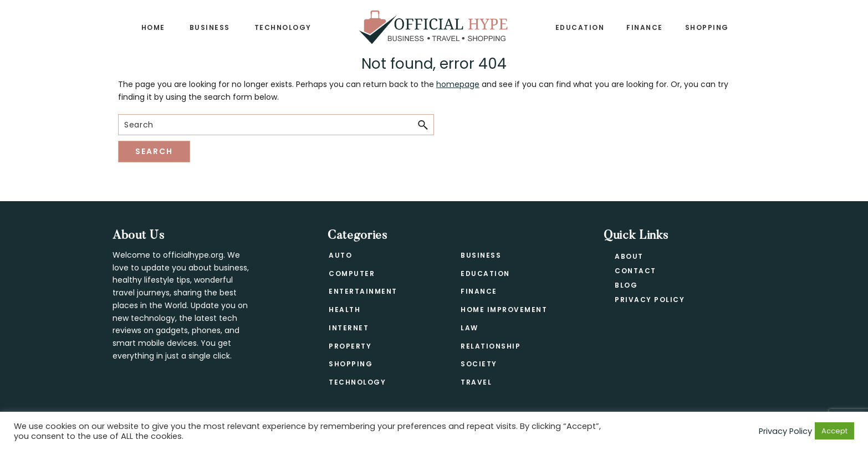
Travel (476, 382)
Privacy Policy (650, 300)
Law (469, 328)
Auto (340, 255)
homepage (458, 84)
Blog (626, 285)
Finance (479, 291)
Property (350, 346)
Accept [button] (834, 431)
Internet (349, 328)
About (629, 256)
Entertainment (363, 291)
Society (479, 364)
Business (481, 255)
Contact (635, 271)
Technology (357, 382)
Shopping (351, 364)
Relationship (491, 346)
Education (485, 273)
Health (344, 310)
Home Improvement (504, 310)
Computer (352, 273)
